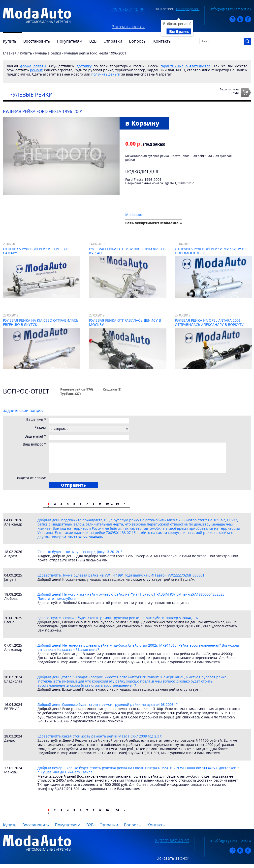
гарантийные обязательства (185, 66)
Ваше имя (36, 420)
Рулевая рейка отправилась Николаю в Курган (127, 251)
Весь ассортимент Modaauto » (154, 223)
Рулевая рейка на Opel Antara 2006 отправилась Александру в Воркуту (209, 322)
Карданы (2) (112, 389)
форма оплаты (33, 66)
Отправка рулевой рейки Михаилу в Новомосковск (210, 251)
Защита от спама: (31, 478)
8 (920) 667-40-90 (127, 9)
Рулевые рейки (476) (77, 389)
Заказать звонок (128, 27)
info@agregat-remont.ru (231, 9)
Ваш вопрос (34, 444)
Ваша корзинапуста (229, 91)
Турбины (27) (70, 394)
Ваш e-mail (35, 436)
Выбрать (179, 31)
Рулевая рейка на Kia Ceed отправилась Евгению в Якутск (41, 322)
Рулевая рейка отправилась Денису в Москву (125, 322)
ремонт (36, 70)
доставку (84, 66)
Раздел (40, 428)
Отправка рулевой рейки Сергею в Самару (36, 251)
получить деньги (106, 74)
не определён (188, 9)
